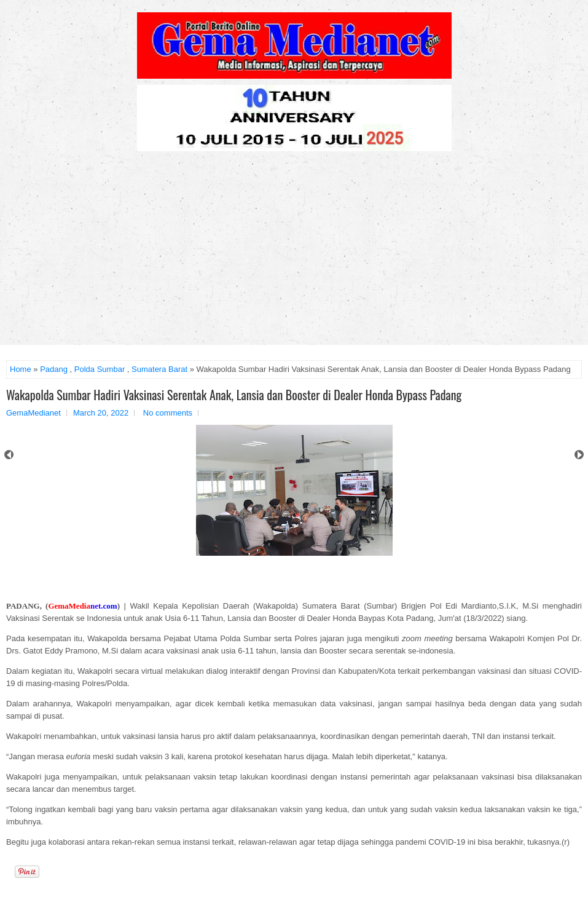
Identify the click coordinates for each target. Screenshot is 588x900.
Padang (54, 369)
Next (579, 455)
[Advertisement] (294, 253)
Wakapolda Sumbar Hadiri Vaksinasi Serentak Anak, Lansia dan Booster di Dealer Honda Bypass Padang (234, 395)
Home (21, 369)
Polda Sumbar (100, 369)
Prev (9, 455)
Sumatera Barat (159, 369)
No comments (168, 413)
